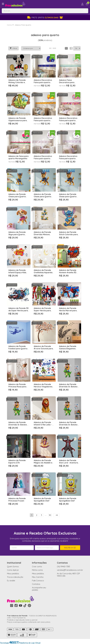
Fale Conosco (38, 581)
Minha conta (37, 570)
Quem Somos (13, 567)
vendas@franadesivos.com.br (70, 570)
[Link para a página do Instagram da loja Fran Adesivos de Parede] (12, 605)
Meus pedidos (13, 574)
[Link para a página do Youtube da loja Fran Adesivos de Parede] (21, 605)
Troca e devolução (15, 577)
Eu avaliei (11, 581)
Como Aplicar (13, 570)
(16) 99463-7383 (63, 567)
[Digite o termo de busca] (42, 11)
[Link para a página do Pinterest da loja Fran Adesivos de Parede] (29, 605)
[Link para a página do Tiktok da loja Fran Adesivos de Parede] (25, 605)
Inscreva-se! (70, 548)
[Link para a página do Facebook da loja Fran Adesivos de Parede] (16, 605)
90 (50, 515)
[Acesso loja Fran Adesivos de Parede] (82, 4)
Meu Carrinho (38, 577)
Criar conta (37, 567)
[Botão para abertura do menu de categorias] (3, 4)
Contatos (36, 584)
